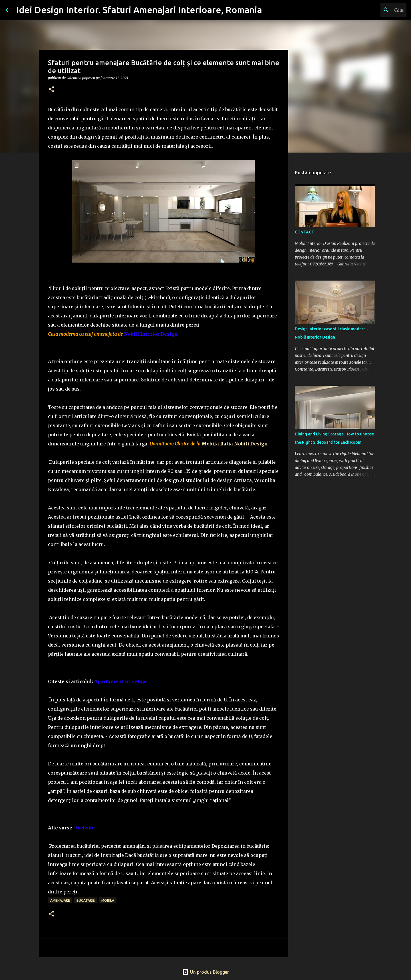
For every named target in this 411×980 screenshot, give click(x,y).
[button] (51, 90)
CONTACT (305, 232)
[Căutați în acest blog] (376, 10)
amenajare (60, 900)
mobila (108, 900)
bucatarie (86, 900)
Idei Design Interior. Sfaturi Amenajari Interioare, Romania (139, 10)
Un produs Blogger (205, 972)
